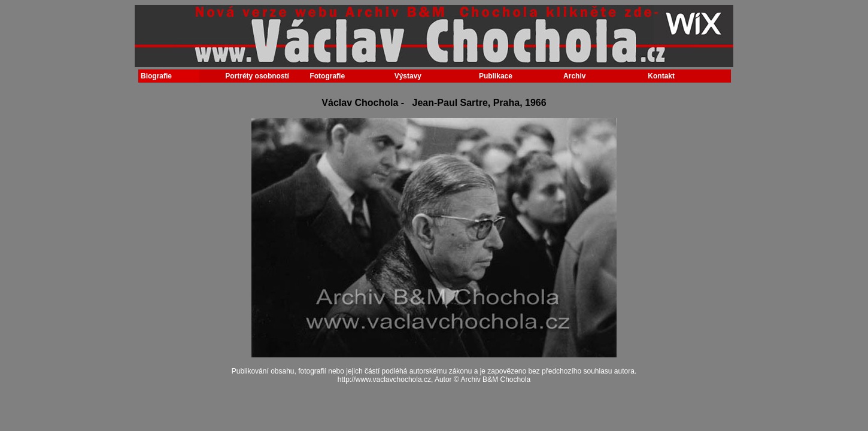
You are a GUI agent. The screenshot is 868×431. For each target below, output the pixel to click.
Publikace (496, 76)
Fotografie (327, 76)
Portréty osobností (254, 76)
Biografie (156, 76)
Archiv (574, 76)
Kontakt (661, 76)
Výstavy (408, 76)
